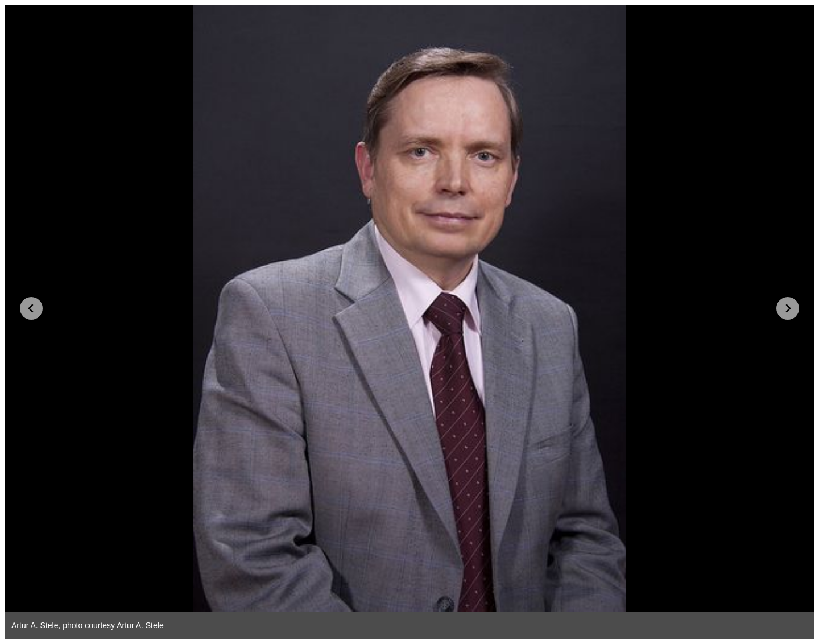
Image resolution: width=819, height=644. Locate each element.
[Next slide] (788, 308)
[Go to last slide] (31, 308)
